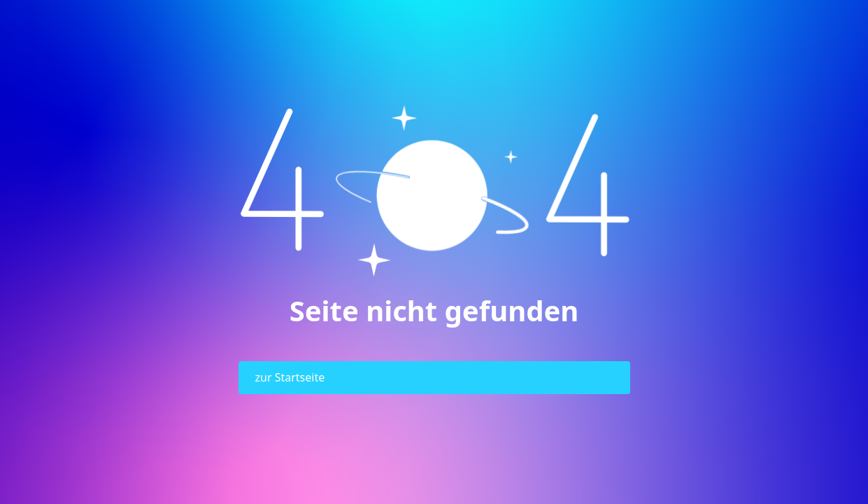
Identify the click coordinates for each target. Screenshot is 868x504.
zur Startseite (290, 377)
